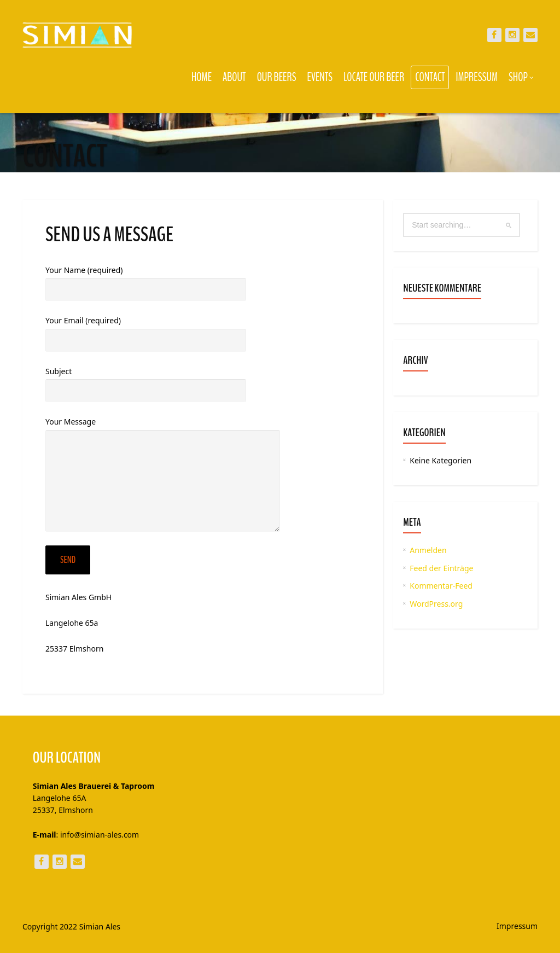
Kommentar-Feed (441, 586)
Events (320, 77)
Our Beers (277, 77)
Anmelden (428, 550)
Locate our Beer (374, 77)
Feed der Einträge (441, 568)
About (234, 77)
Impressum (477, 77)
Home (202, 77)
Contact (430, 77)
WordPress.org (436, 604)
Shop (521, 77)
